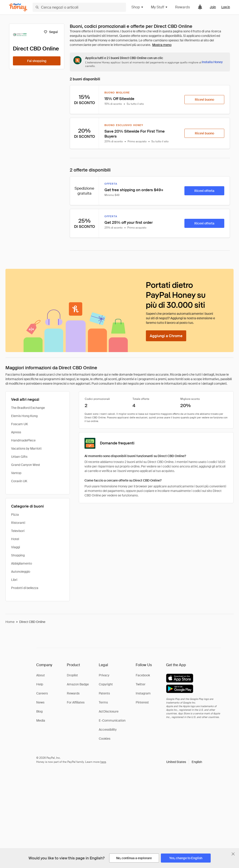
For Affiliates (76, 702)
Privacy (104, 675)
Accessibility (108, 730)
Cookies (105, 739)
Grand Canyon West (26, 465)
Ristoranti (18, 523)
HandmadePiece (23, 440)
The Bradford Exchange (28, 408)
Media (41, 720)
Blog (39, 711)
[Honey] (18, 7)
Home (10, 622)
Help (40, 684)
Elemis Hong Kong (24, 416)
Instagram (143, 693)
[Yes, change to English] (186, 858)
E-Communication (112, 720)
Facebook (143, 675)
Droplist (72, 675)
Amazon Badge (78, 684)
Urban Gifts (19, 457)
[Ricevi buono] (204, 100)
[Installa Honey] (212, 62)
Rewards (182, 7)
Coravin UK (19, 481)
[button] (184, 762)
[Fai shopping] (37, 61)
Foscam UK (19, 424)
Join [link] (213, 7)
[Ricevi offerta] (204, 191)
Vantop (16, 473)
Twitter (141, 684)
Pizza (15, 515)
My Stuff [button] (159, 7)
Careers (42, 693)
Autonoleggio (21, 572)
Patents (104, 693)
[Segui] (51, 32)
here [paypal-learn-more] (103, 762)
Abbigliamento (22, 563)
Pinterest (142, 702)
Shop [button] (138, 7)
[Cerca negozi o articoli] (79, 7)
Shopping (18, 555)
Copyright (106, 684)
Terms (103, 702)
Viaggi (16, 547)
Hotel (15, 539)
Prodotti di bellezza (25, 588)
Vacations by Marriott (26, 448)
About (41, 675)
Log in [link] (226, 7)
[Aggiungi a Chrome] (166, 336)
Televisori (18, 531)
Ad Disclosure (109, 711)
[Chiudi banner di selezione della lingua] (233, 854)
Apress (16, 432)
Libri (14, 580)
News (40, 702)
